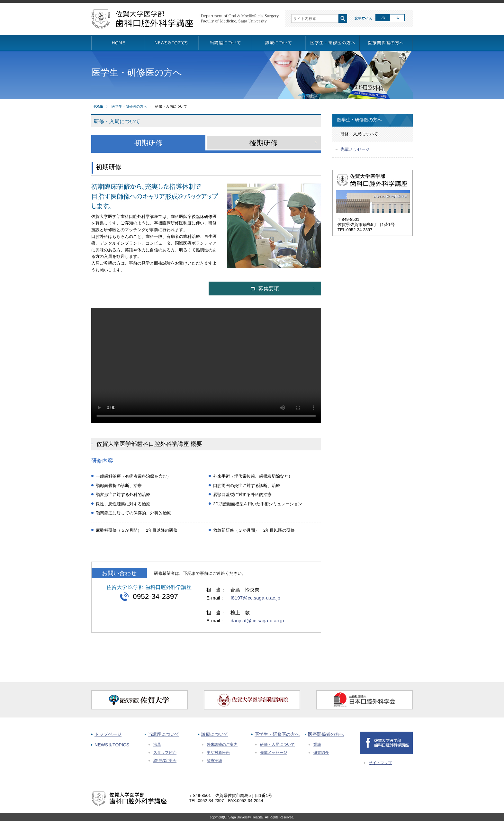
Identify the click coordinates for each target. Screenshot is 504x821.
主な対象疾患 (218, 753)
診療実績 (214, 761)
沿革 (157, 744)
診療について (215, 734)
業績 (317, 744)
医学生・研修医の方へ (129, 106)
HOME (98, 106)
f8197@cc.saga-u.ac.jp (255, 598)
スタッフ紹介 (165, 753)
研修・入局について (277, 744)
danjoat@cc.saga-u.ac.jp (257, 621)
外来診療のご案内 (222, 744)
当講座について (164, 734)
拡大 (398, 18)
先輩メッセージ (355, 149)
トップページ (108, 734)
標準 (383, 18)
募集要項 (265, 289)
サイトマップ (380, 763)
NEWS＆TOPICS (112, 745)
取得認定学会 (165, 761)
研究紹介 (321, 753)
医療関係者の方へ (326, 734)
